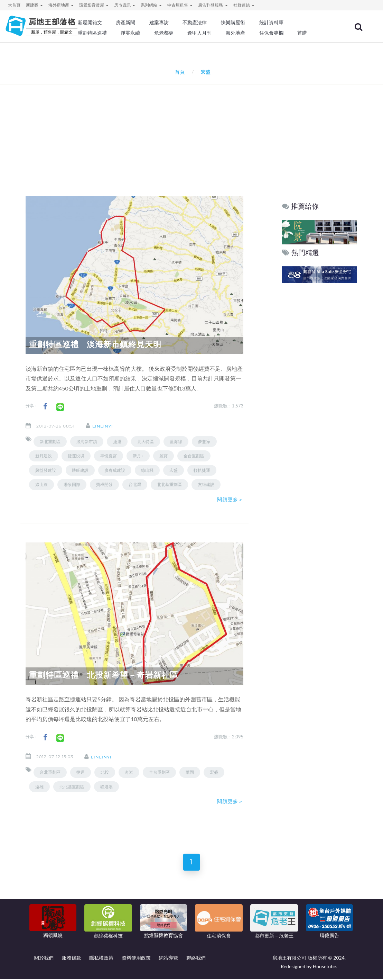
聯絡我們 (196, 958)
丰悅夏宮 (109, 456)
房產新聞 (125, 23)
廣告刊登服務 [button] (213, 5)
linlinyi (103, 426)
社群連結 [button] (244, 5)
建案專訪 (159, 23)
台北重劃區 (50, 772)
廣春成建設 (115, 470)
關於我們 (44, 958)
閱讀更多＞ (230, 500)
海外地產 (235, 33)
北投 (105, 772)
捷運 (117, 442)
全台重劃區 (194, 456)
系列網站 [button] (151, 5)
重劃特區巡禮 (92, 33)
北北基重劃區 (169, 484)
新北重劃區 (50, 442)
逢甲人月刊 (199, 33)
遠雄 (39, 787)
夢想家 (204, 442)
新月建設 (44, 456)
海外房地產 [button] (61, 5)
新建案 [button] (34, 5)
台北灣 (135, 484)
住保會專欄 (271, 33)
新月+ (138, 456)
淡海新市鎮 (87, 442)
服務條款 (72, 958)
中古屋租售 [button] (180, 5)
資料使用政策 (136, 958)
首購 (302, 33)
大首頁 (14, 5)
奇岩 (129, 772)
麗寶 (164, 456)
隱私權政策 (101, 958)
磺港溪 (106, 787)
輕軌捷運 (202, 470)
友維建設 (206, 484)
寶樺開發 (104, 484)
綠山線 (41, 484)
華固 (190, 772)
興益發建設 (46, 470)
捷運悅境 (76, 456)
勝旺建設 (80, 470)
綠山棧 (147, 470)
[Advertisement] (193, 131)
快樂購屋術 (233, 23)
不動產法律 (195, 23)
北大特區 (146, 442)
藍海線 (176, 442)
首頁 (178, 72)
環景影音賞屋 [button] (94, 5)
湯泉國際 (72, 484)
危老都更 (164, 33)
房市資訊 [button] (125, 5)
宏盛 (174, 470)
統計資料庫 (271, 23)
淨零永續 (130, 33)
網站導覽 (168, 958)
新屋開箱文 (90, 23)
